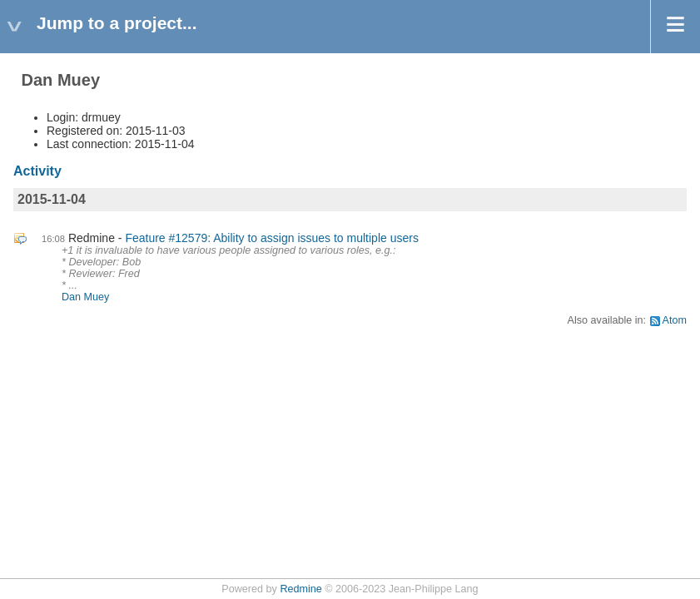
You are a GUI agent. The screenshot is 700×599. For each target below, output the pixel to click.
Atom (675, 320)
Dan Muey (85, 297)
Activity (37, 171)
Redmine (300, 589)
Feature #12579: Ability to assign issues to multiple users (272, 238)
